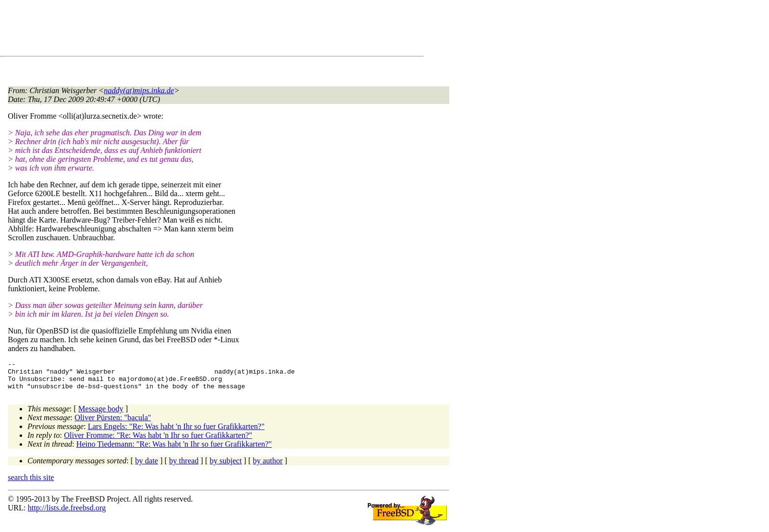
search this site (31, 483)
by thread (184, 467)
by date (147, 467)
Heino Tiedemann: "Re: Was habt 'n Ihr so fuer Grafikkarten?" (174, 450)
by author (268, 467)
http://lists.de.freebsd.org (66, 514)
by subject (226, 467)
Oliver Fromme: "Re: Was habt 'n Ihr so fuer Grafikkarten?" (158, 441)
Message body (101, 415)
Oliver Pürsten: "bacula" (113, 423)
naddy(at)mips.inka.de (139, 90)
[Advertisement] (186, 30)
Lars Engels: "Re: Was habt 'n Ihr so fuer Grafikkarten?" (176, 432)
